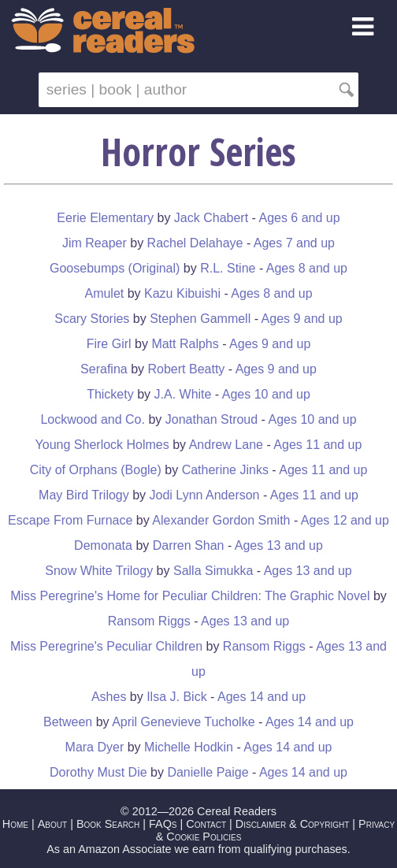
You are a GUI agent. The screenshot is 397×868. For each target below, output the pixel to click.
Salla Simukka (213, 571)
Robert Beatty (187, 369)
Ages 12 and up (345, 520)
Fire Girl (109, 344)
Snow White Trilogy (99, 571)
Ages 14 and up (262, 697)
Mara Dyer (95, 747)
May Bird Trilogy (84, 495)
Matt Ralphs (185, 344)
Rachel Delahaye (195, 243)
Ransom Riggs (149, 621)
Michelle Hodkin (189, 747)
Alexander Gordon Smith (221, 520)
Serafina (104, 369)
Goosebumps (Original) (115, 268)
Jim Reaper (95, 243)
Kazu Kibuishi (182, 293)
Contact (206, 824)
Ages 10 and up (266, 394)
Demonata (103, 545)
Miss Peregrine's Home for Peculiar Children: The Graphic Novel (190, 596)
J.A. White (183, 394)
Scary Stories (92, 319)
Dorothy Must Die (98, 772)
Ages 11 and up (317, 445)
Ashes (109, 697)
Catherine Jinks (225, 470)
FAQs (163, 824)
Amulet (104, 293)
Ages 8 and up (307, 268)
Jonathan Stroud (211, 419)
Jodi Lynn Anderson (205, 495)
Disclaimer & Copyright (293, 824)
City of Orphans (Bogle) (96, 470)
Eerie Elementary (105, 218)
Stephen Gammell (200, 319)
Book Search (108, 824)
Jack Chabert (211, 218)
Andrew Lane (226, 445)
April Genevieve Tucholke (183, 722)
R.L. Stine (228, 268)
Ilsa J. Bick (176, 697)
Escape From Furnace (70, 520)
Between (68, 722)
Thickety (110, 394)
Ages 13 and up (279, 545)
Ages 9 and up (302, 319)
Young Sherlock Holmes (102, 445)
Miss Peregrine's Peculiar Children (106, 646)
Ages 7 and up (294, 243)
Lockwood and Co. (93, 419)
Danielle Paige (208, 772)
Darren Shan (190, 545)
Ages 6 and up (299, 218)
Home (15, 824)
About (52, 824)
